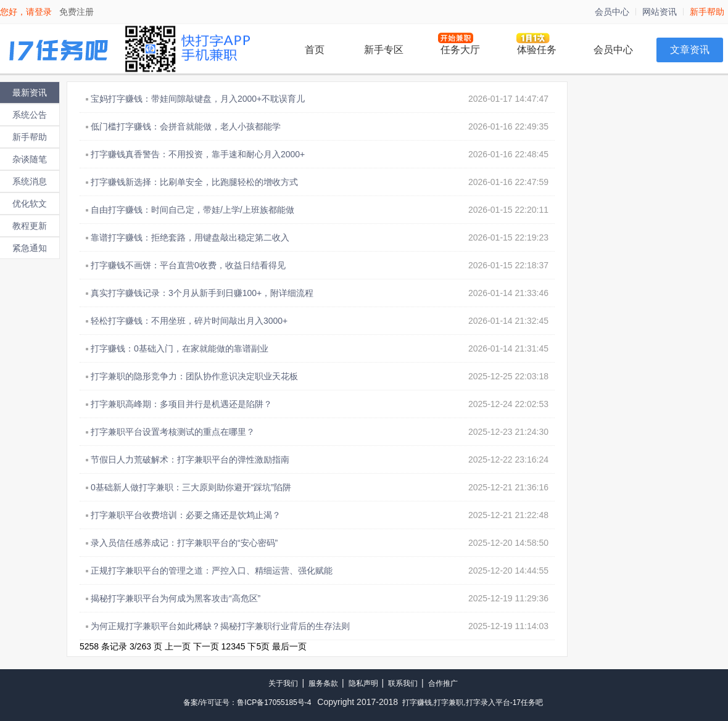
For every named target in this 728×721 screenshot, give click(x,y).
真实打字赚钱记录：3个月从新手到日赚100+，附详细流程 (202, 293)
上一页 (178, 646)
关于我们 (283, 683)
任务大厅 (460, 50)
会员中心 (612, 12)
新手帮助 (707, 12)
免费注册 (77, 12)
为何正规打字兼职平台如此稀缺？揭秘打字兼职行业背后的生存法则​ (220, 626)
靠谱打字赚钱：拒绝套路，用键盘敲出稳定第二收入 (190, 237)
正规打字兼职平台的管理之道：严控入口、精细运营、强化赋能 (212, 571)
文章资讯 (690, 50)
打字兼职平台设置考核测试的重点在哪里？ (173, 432)
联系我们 (403, 683)
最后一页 (289, 646)
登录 (43, 12)
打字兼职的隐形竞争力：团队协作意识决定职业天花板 (194, 376)
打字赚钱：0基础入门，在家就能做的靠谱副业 (180, 348)
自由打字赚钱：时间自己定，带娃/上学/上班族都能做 (192, 210)
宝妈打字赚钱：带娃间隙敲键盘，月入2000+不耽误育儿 (198, 99)
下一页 (206, 646)
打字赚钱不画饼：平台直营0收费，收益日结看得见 (188, 265)
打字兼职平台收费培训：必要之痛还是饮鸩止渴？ (186, 515)
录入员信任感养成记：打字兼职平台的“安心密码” (184, 543)
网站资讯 (660, 12)
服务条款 (323, 683)
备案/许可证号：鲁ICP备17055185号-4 (247, 702)
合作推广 (443, 683)
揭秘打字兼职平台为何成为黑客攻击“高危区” (176, 598)
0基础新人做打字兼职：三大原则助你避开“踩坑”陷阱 (191, 487)
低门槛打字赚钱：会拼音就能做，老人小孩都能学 (186, 126)
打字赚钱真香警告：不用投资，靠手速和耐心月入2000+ (198, 154)
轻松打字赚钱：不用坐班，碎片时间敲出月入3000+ (189, 321)
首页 (315, 50)
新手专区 (384, 50)
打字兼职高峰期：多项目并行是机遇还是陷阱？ (181, 404)
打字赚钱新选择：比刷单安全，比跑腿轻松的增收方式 (194, 182)
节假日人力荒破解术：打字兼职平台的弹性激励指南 (190, 459)
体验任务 (537, 50)
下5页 (259, 646)
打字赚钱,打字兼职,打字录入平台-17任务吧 (473, 702)
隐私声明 (363, 683)
